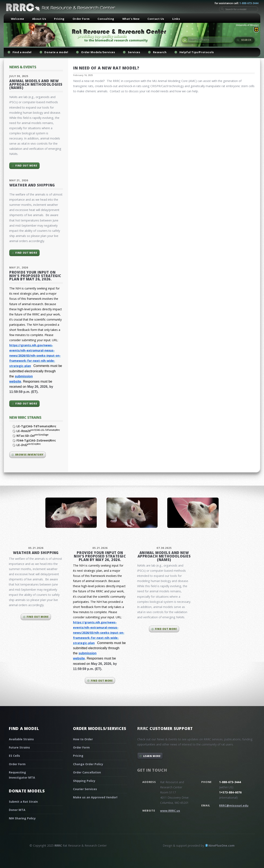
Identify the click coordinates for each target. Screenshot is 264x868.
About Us (39, 19)
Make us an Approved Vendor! (95, 797)
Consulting (106, 19)
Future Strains (19, 747)
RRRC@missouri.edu (234, 805)
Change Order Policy (88, 764)
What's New (131, 19)
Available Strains (21, 739)
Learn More (152, 756)
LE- (38, 431)
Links (176, 19)
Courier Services (85, 789)
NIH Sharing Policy (22, 818)
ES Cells (14, 756)
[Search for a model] (239, 9)
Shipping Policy (84, 781)
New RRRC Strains (25, 417)
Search (246, 40)
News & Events (23, 67)
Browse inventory (29, 455)
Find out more (26, 166)
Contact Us (156, 19)
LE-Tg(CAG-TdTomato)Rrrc (36, 426)
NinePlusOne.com (221, 845)
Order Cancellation (87, 772)
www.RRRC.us (170, 811)
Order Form (81, 19)
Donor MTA (17, 810)
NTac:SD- (32, 436)
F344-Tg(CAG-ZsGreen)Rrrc (36, 440)
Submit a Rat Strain (23, 802)
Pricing (59, 19)
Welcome (18, 19)
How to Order (83, 739)
